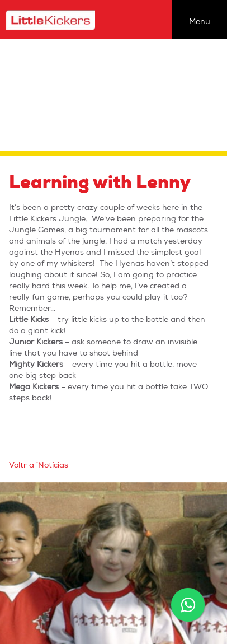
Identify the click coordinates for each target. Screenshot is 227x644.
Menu (200, 22)
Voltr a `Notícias (39, 465)
